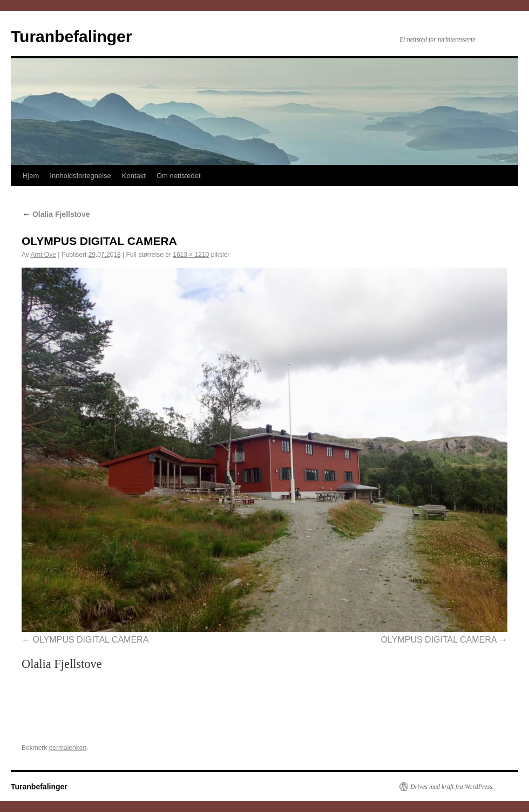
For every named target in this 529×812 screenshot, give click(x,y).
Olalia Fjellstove (56, 214)
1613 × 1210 (191, 255)
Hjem (31, 176)
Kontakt (134, 176)
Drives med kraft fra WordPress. (452, 787)
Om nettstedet (179, 176)
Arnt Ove (43, 255)
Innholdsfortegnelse (80, 176)
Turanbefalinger (71, 36)
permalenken (68, 748)
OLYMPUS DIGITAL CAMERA (90, 640)
